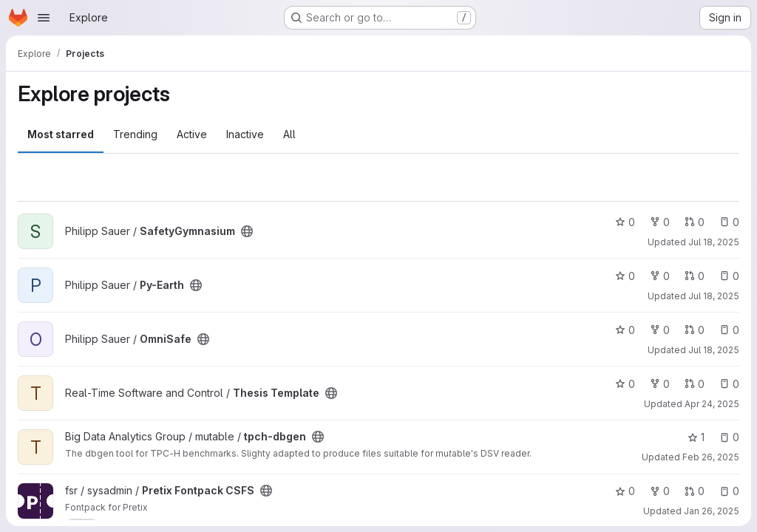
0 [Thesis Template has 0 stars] (625, 384)
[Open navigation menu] (44, 18)
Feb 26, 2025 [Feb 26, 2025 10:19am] (711, 457)
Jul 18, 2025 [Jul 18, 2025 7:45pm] (714, 350)
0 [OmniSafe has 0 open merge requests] (695, 330)
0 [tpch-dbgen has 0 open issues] (729, 437)
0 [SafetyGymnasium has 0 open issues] (729, 222)
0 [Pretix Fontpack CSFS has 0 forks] (660, 491)
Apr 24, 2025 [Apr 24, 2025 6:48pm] (712, 404)
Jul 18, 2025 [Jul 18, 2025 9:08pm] (714, 296)
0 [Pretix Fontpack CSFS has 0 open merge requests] (695, 491)
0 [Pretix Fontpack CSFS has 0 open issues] (729, 491)
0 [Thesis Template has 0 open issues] (729, 384)
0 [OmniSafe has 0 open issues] (729, 330)
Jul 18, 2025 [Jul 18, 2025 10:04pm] (714, 242)
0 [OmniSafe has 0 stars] (625, 330)
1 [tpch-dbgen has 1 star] (696, 437)
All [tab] (289, 134)
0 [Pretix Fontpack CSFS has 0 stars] (625, 491)
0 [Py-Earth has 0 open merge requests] (695, 276)
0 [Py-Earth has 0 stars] (625, 276)
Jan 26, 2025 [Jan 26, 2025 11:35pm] (712, 511)
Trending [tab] (135, 134)
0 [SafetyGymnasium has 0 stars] (625, 222)
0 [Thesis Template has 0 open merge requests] (695, 384)
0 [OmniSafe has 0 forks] (660, 330)
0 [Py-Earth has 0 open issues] (729, 276)
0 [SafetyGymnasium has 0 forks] (660, 222)
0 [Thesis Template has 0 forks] (660, 384)
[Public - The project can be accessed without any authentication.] (247, 231)
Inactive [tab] (245, 134)
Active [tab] (192, 134)
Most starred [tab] (61, 134)
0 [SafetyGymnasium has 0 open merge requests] (695, 222)
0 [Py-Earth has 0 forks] (660, 276)
